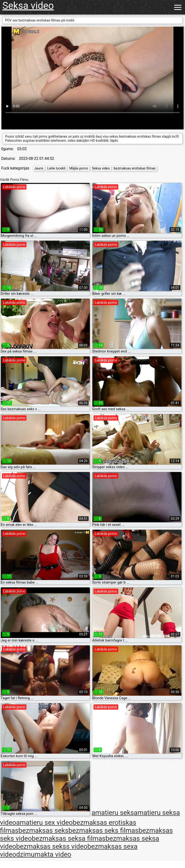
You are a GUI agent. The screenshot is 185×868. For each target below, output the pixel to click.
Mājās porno (79, 168)
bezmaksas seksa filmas (69, 838)
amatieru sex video (44, 822)
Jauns (39, 168)
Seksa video (28, 6)
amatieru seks (113, 813)
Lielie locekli (56, 168)
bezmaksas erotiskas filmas (135, 168)
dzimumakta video (44, 854)
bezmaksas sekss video (52, 846)
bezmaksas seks (43, 830)
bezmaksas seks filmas (103, 830)
